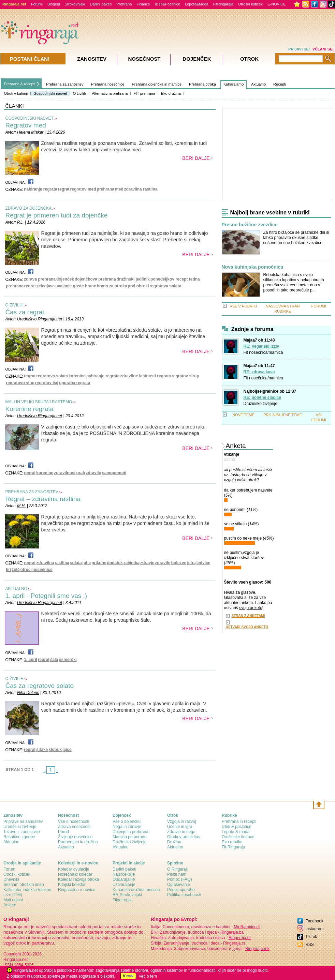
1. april (31, 660)
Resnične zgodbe (19, 837)
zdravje (147, 563)
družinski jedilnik (133, 279)
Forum (9, 869)
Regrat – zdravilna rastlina (43, 499)
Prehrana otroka (202, 84)
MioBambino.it (247, 927)
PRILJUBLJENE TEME (283, 415)
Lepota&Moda (197, 4)
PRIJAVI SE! (299, 49)
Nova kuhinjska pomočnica (253, 267)
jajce (67, 750)
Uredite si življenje (20, 827)
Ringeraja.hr (240, 938)
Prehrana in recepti (239, 821)
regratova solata (165, 286)
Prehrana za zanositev (65, 84)
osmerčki (68, 660)
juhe (87, 563)
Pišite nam (177, 874)
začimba (132, 563)
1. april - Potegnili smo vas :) (46, 596)
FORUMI (319, 306)
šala (54, 660)
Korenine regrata (30, 409)
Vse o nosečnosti (74, 821)
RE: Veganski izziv (261, 346)
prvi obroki (138, 286)
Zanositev (92, 59)
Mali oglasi (13, 900)
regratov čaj (47, 383)
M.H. (21, 506)
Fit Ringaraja (233, 847)
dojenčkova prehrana (95, 279)
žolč (16, 570)
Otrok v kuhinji (16, 93)
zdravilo (94, 473)
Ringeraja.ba (232, 932)
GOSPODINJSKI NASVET (30, 118)
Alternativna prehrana (110, 93)
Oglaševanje (179, 885)
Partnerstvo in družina (78, 842)
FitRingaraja (223, 4)
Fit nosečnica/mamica (263, 352)
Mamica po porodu (129, 837)
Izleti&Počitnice (168, 4)
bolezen (179, 563)
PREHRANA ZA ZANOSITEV (32, 492)
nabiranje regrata (40, 189)
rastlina (62, 563)
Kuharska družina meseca (136, 890)
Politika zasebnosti (184, 895)
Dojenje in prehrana (130, 832)
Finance (143, 4)
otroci (26, 570)
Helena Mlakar (30, 132)
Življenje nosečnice (75, 837)
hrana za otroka (112, 286)
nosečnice (42, 570)
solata (76, 563)
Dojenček (197, 59)
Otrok (249, 59)
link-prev (44, 772)
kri (9, 570)
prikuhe (99, 563)
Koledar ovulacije (74, 869)
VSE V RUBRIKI (243, 306)
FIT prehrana (144, 93)
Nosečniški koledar (75, 874)
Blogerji (54, 4)
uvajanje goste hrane (76, 286)
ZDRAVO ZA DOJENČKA (29, 208)
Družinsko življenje (260, 404)
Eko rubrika (232, 842)
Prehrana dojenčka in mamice (157, 84)
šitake (42, 750)
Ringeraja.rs (234, 943)
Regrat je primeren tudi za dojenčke (57, 215)
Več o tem (148, 976)
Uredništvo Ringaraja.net (40, 319)
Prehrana (124, 4)
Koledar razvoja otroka (78, 879)
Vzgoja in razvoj (182, 821)
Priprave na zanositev (23, 821)
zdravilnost (65, 473)
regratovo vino (20, 383)
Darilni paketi (101, 4)
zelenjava (46, 286)
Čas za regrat (25, 312)
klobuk (55, 750)
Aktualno (258, 84)
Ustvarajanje (124, 885)
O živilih (80, 93)
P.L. (20, 222)
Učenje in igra (180, 827)
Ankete (10, 905)
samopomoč (114, 473)
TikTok (311, 937)
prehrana (106, 189)
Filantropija (123, 900)
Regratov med (26, 125)
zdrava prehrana (40, 279)
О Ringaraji (177, 869)
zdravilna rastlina (141, 189)
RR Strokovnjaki (127, 895)
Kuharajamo (234, 84)
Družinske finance (238, 837)
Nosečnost (144, 59)
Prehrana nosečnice (108, 84)
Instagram (314, 929)
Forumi (37, 4)
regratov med (83, 189)
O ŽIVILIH (14, 305)
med (119, 189)
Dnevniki (11, 879)
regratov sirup (185, 376)
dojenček (65, 279)
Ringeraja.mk (257, 949)
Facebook (314, 921)
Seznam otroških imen (24, 885)
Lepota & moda (236, 832)
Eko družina (171, 93)
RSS (310, 945)
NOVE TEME (243, 415)
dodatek (115, 563)
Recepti (280, 84)
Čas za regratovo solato (40, 686)
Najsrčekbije (124, 874)
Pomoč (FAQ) (180, 879)
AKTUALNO (17, 589)
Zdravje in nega (181, 832)
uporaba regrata (75, 383)
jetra (191, 563)
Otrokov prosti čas (184, 837)
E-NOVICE (276, 4)
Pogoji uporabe (181, 890)
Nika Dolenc (28, 693)
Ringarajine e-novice (77, 890)
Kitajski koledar (72, 885)
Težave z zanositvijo (22, 832)
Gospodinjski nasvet (50, 93)
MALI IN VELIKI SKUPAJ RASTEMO (39, 402)
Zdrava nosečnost (74, 827)
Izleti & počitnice (237, 827)
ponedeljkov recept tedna (175, 279)
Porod (63, 832)
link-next (57, 772)
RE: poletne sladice (263, 397)
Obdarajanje (124, 879)
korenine (45, 473)
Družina (174, 842)
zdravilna (45, 563)
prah (81, 473)
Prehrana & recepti (20, 84)
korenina (77, 376)
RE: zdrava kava (259, 372)
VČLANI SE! (323, 49)
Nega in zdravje (127, 827)
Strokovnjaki (75, 4)
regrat (64, 189)
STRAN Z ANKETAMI (248, 616)
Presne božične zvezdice (250, 225)
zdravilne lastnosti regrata (145, 376)
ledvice (203, 563)
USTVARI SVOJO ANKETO (247, 627)
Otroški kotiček (250, 4)
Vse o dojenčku (127, 821)
